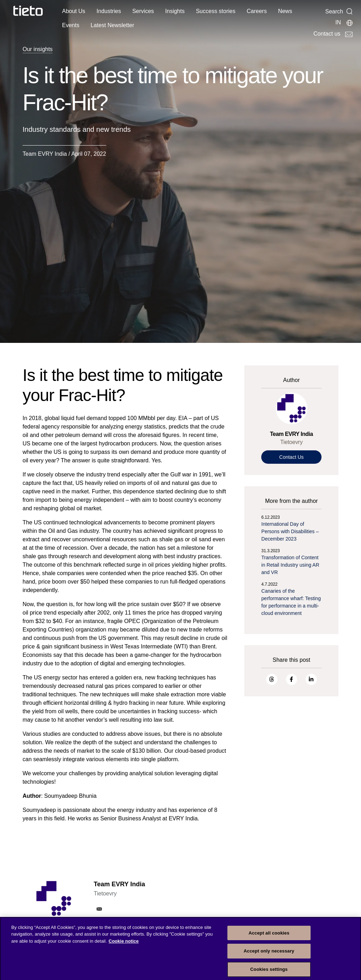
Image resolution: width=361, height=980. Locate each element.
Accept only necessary (269, 956)
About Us (74, 11)
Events (71, 25)
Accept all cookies (269, 937)
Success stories (216, 11)
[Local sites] (344, 23)
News (285, 11)
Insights (175, 11)
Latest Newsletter (112, 25)
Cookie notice (124, 945)
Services (143, 11)
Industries (109, 11)
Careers (257, 11)
